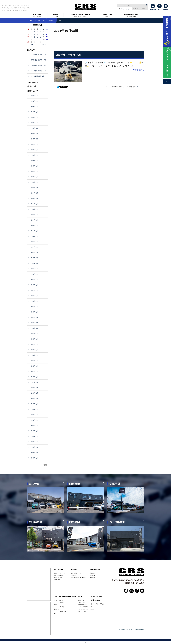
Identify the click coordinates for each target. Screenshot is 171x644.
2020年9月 (34, 404)
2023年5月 (34, 290)
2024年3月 (34, 236)
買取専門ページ (96, 597)
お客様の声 (57, 580)
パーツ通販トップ (76, 573)
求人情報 (92, 577)
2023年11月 (35, 258)
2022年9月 (34, 334)
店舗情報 (92, 573)
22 (34, 39)
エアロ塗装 (63, 611)
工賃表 (62, 602)
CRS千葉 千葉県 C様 (68, 55)
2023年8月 (34, 274)
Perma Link (140, 87)
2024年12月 (35, 188)
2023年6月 (34, 285)
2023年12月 (35, 252)
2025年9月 (34, 144)
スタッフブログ (82, 600)
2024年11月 (35, 193)
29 (34, 42)
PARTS (74, 569)
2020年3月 (34, 436)
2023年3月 (34, 301)
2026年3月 (34, 112)
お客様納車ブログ (83, 605)
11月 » (44, 45)
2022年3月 (34, 366)
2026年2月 (34, 117)
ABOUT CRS (95, 569)
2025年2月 (34, 177)
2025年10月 (35, 139)
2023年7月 (34, 280)
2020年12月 (35, 388)
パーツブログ (81, 602)
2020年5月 (34, 426)
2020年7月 (34, 415)
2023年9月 (34, 269)
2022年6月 (34, 350)
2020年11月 (35, 393)
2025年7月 (34, 155)
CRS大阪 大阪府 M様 (39, 71)
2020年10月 (35, 398)
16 (37, 37)
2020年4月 (34, 431)
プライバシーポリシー (99, 604)
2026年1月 (34, 123)
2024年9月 (34, 204)
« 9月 (31, 45)
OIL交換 (62, 607)
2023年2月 (34, 307)
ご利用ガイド (75, 575)
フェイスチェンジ (59, 600)
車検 (55, 613)
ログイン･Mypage (125, 9)
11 (44, 34)
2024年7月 (34, 215)
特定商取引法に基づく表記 (79, 577)
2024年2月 (34, 242)
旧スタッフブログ (83, 611)
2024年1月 (34, 247)
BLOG (80, 597)
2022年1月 (34, 377)
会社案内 (92, 575)
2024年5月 (34, 225)
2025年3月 (34, 171)
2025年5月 (34, 166)
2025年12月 (35, 128)
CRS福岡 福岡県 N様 (38, 76)
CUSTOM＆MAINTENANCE (65, 597)
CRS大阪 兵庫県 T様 (39, 55)
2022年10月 (35, 328)
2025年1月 (34, 182)
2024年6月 (34, 220)
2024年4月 (34, 231)
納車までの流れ (58, 577)
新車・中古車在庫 (59, 575)
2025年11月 (35, 134)
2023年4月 (34, 296)
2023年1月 (34, 312)
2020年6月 (34, 420)
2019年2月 (34, 458)
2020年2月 (34, 442)
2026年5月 (34, 101)
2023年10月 (35, 263)
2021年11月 (35, 382)
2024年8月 (34, 209)
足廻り (56, 605)
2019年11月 (35, 447)
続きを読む (139, 70)
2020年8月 (34, 409)
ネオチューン (57, 609)
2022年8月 (34, 339)
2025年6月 (34, 161)
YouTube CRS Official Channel (86, 609)
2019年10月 (35, 453)
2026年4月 (34, 106)
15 (34, 37)
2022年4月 (34, 361)
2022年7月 (34, 344)
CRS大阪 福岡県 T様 (39, 60)
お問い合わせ (96, 600)
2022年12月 (35, 317)
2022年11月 (35, 323)
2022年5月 (34, 355)
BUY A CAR (58, 569)
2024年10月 (51, 21)
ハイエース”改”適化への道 (85, 607)
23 (37, 39)
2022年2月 (34, 371)
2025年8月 (34, 150)
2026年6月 (34, 96)
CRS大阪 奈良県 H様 (39, 65)
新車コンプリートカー (60, 573)
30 (37, 42)
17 (41, 37)
